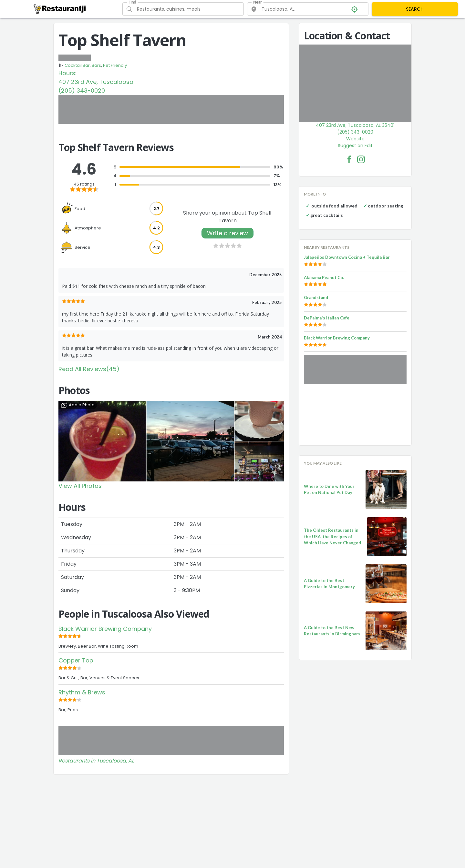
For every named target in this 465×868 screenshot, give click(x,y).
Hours (67, 73)
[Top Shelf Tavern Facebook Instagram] (361, 159)
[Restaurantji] (60, 9)
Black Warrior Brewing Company (105, 629)
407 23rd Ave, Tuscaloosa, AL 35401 (355, 125)
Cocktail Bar (77, 65)
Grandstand (316, 298)
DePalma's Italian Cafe (327, 318)
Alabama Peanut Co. (324, 278)
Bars (96, 65)
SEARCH (415, 9)
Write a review (227, 233)
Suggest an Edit (355, 146)
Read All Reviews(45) (89, 369)
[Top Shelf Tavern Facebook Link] (349, 159)
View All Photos (80, 486)
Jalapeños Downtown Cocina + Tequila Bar (347, 257)
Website (355, 139)
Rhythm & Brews (82, 692)
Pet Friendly (115, 65)
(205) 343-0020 (82, 91)
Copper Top (76, 660)
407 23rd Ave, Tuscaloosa (96, 82)
